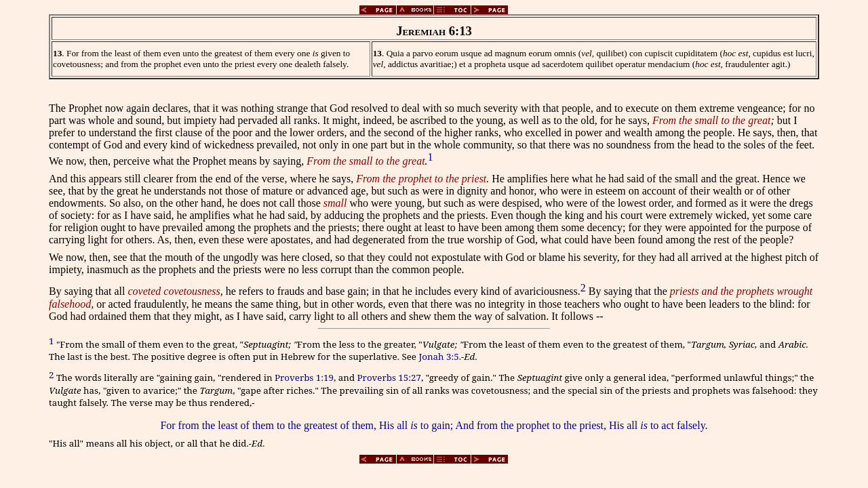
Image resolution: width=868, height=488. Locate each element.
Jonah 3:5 (438, 357)
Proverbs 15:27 (389, 378)
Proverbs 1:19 (304, 378)
